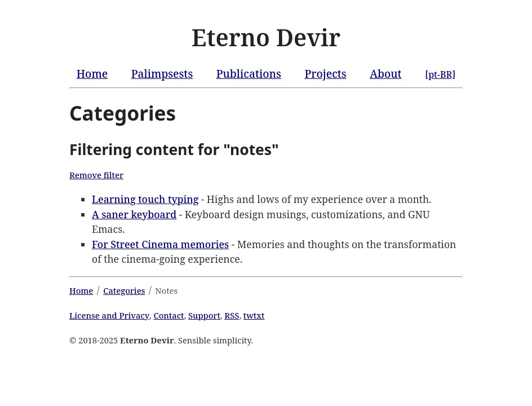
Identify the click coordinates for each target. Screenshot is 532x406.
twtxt (254, 315)
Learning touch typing (145, 199)
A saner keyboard (134, 214)
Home (92, 74)
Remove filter (96, 175)
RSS (232, 315)
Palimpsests (162, 74)
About (385, 74)
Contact (169, 315)
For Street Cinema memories (160, 244)
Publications (249, 74)
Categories (124, 290)
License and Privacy (109, 315)
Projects (325, 74)
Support (204, 315)
